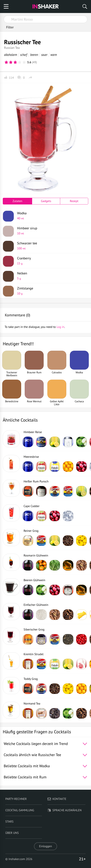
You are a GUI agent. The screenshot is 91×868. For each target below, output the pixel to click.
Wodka (51, 216)
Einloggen (46, 846)
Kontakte (57, 799)
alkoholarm (11, 55)
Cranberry (51, 261)
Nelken (51, 276)
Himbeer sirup (51, 231)
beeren (34, 55)
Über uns (12, 833)
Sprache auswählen (65, 810)
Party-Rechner (16, 799)
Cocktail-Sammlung (20, 810)
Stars (9, 822)
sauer (44, 55)
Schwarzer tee (51, 246)
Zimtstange (51, 291)
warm (54, 55)
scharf (24, 55)
